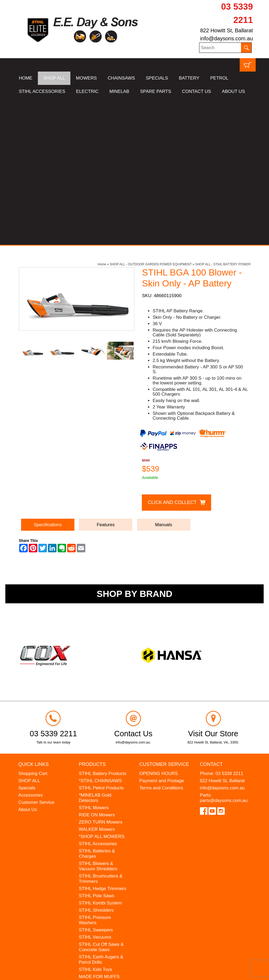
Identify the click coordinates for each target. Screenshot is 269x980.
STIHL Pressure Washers (95, 773)
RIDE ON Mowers (97, 668)
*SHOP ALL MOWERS (102, 690)
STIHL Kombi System (101, 756)
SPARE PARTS (156, 91)
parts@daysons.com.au (224, 654)
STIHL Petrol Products (101, 641)
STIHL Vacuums (95, 790)
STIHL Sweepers (96, 783)
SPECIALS (157, 78)
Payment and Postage (162, 634)
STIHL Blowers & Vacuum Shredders (98, 719)
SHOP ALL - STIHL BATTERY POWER (223, 118)
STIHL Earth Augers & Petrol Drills (101, 813)
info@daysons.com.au (226, 38)
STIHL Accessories (98, 697)
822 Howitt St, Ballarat (227, 30)
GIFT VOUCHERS (97, 877)
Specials (27, 641)
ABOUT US (233, 91)
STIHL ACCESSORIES (42, 91)
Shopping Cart (33, 627)
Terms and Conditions (161, 641)
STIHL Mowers (94, 661)
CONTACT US (196, 91)
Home (102, 118)
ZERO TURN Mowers (101, 675)
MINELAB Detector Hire (103, 869)
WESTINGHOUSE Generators (98, 859)
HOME (25, 78)
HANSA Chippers (96, 850)
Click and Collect (172, 356)
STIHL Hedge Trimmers (103, 742)
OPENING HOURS (159, 627)
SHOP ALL (54, 78)
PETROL (219, 78)
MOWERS (86, 78)
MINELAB (119, 91)
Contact (211, 618)
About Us (28, 663)
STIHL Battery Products (103, 627)
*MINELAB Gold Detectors (95, 651)
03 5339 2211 (229, 627)
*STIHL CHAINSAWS (100, 634)
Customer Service (36, 656)
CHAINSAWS (121, 78)
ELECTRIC (87, 91)
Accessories (31, 648)
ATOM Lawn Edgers (99, 842)
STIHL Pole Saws (97, 749)
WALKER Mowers (97, 682)
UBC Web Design (68, 972)
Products (92, 618)
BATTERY (189, 78)
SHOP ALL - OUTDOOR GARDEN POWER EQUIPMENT (151, 118)
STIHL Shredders (96, 763)
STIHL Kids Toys (96, 823)
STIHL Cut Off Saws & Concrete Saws (101, 800)
